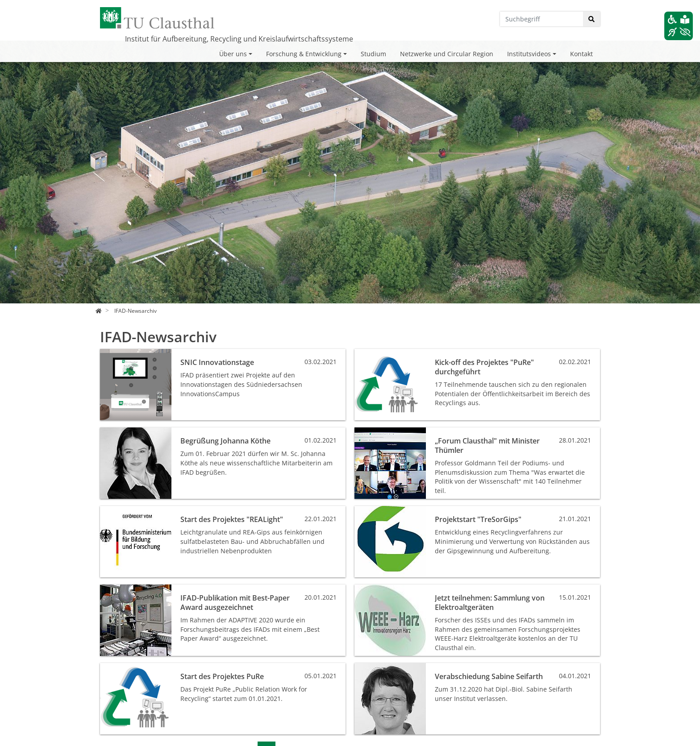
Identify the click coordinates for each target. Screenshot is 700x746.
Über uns (233, 54)
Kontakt (581, 54)
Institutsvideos (529, 54)
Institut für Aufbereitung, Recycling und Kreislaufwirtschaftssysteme (239, 39)
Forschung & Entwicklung (304, 54)
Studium (373, 54)
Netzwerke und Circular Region (447, 54)
